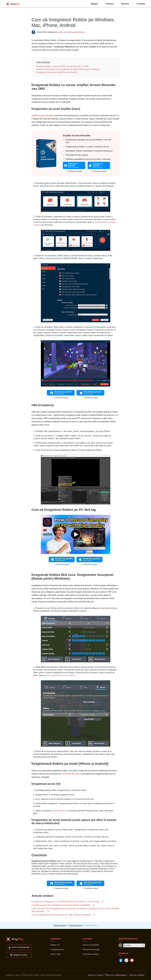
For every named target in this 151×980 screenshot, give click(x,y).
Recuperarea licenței (91, 949)
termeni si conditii (95, 975)
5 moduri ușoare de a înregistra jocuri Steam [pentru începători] (63, 905)
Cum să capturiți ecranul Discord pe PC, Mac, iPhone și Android (63, 915)
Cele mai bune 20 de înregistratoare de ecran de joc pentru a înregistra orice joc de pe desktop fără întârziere (75, 910)
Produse (110, 4)
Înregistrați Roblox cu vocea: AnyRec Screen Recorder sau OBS (63, 66)
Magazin (94, 4)
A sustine (141, 4)
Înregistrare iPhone (59, 811)
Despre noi (55, 945)
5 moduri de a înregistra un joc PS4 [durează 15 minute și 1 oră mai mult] (68, 902)
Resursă (125, 4)
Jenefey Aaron (63, 32)
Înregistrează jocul (78, 32)
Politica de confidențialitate (116, 975)
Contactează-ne (57, 949)
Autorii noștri (56, 954)
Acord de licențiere (137, 975)
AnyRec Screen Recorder (43, 116)
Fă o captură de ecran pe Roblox (60, 675)
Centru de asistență (91, 945)
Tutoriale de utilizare (91, 954)
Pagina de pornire (60, 925)
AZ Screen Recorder (71, 774)
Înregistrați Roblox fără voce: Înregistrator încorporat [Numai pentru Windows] (68, 69)
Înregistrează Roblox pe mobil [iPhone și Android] (56, 72)
